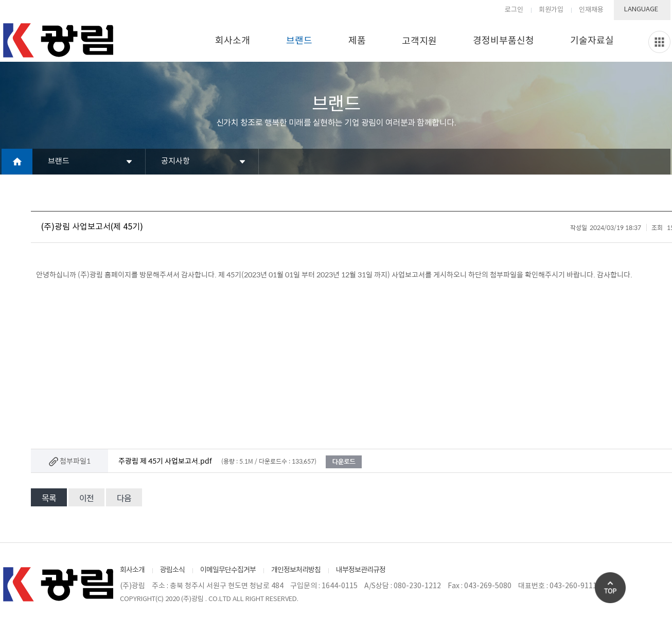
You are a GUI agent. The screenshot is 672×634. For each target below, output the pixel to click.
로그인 (514, 10)
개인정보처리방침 (296, 570)
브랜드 (299, 41)
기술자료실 (592, 41)
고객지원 (419, 41)
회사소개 (233, 41)
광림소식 (172, 570)
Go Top (610, 588)
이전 (86, 498)
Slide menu (659, 42)
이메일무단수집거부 (228, 570)
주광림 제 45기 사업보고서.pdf (165, 461)
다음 (124, 498)
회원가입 (551, 10)
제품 (357, 41)
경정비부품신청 (503, 41)
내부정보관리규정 (361, 570)
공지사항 (175, 161)
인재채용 (591, 10)
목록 (49, 498)
